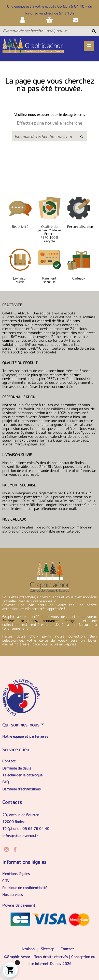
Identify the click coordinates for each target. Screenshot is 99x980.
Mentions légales (16, 874)
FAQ (6, 782)
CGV (6, 881)
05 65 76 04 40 (71, 6)
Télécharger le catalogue (22, 775)
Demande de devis (17, 768)
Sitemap (48, 949)
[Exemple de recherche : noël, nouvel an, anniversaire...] (35, 31)
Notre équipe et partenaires (25, 736)
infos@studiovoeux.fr (20, 836)
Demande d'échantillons (22, 789)
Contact (9, 761)
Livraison (27, 949)
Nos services (13, 895)
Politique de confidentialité (25, 888)
